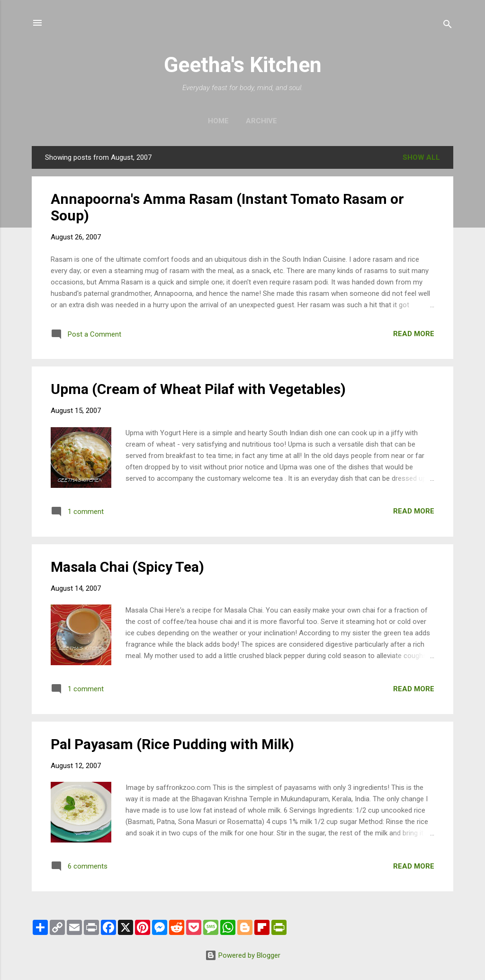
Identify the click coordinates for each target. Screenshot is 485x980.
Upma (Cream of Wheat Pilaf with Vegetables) (198, 389)
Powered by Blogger (243, 955)
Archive (261, 121)
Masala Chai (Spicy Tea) (127, 567)
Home (218, 121)
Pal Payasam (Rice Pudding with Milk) (172, 744)
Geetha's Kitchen (243, 65)
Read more (414, 334)
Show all (421, 157)
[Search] (448, 26)
